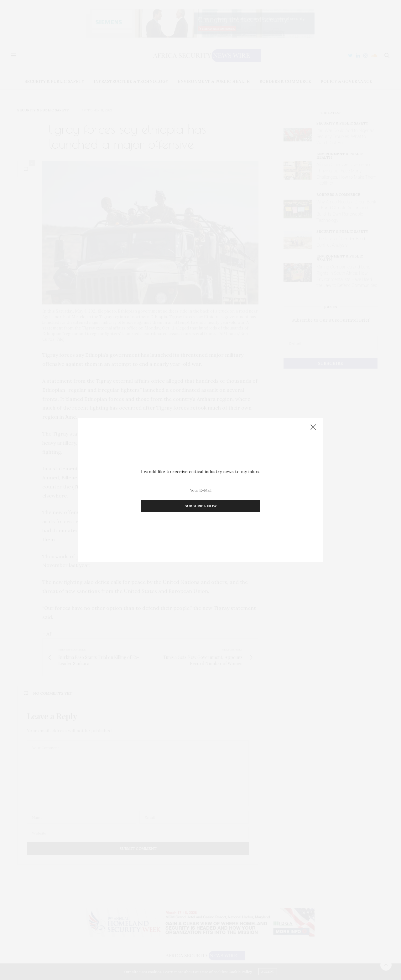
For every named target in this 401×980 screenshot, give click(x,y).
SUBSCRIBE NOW (201, 506)
